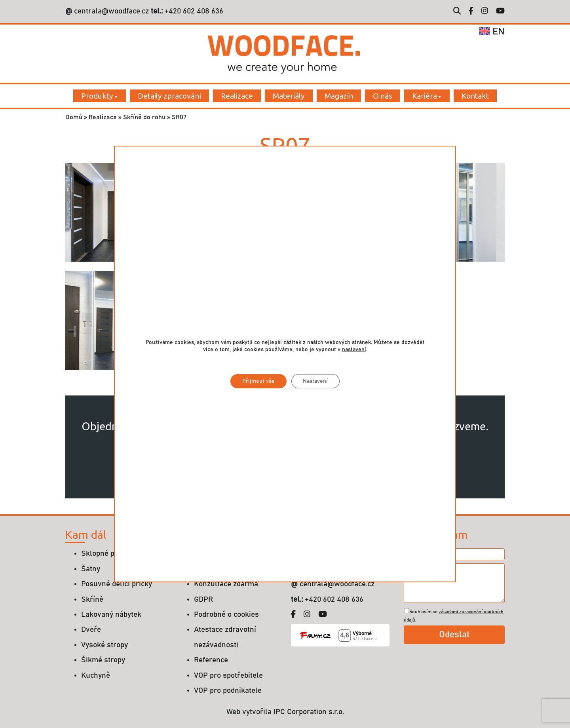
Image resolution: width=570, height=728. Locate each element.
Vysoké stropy (104, 645)
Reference (211, 660)
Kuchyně (96, 676)
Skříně (92, 600)
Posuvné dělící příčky (117, 584)
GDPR (203, 600)
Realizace (237, 96)
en (492, 32)
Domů (74, 117)
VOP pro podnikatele (228, 691)
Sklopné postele (108, 554)
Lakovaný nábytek (111, 615)
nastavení (354, 350)
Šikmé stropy (103, 660)
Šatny (91, 569)
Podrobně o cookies (226, 615)
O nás (383, 96)
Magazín (339, 96)
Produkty (97, 96)
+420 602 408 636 (193, 11)
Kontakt (475, 96)
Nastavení (316, 381)
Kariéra (425, 96)
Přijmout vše (258, 381)
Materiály (289, 96)
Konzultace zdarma (226, 584)
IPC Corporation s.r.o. (309, 712)
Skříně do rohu (144, 117)
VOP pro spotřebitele (228, 676)
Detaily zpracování (169, 96)
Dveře (91, 630)
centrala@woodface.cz (111, 11)
